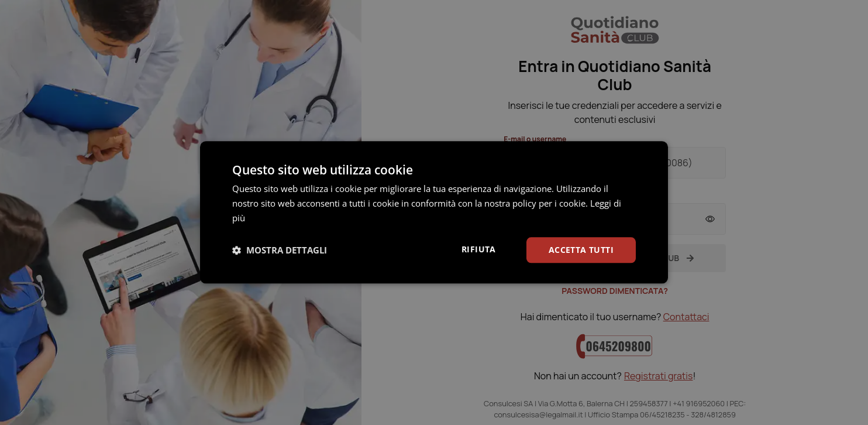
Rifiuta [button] (479, 249)
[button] (280, 250)
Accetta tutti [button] (581, 250)
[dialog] (434, 212)
